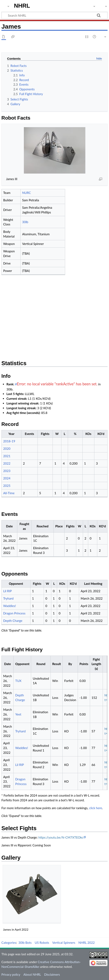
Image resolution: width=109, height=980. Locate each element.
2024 (7, 478)
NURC (26, 193)
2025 (7, 486)
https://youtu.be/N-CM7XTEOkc (61, 837)
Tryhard (8, 598)
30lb (25, 222)
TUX (18, 681)
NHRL (22, 6)
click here (96, 808)
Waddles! (9, 606)
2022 (7, 463)
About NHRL (32, 974)
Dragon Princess (14, 613)
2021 (7, 456)
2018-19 (9, 441)
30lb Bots (25, 943)
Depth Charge (13, 621)
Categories (9, 943)
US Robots (42, 943)
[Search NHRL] (54, 15)
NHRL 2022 (86, 943)
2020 (7, 449)
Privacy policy (11, 974)
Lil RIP (7, 591)
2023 (7, 471)
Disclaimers (52, 974)
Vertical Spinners (64, 943)
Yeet (18, 714)
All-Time (9, 493)
